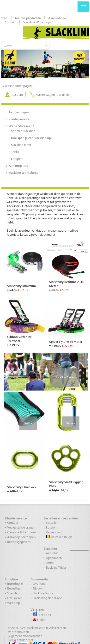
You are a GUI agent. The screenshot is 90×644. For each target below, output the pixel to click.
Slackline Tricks (56, 568)
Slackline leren (21, 145)
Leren (50, 563)
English (40, 620)
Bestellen (52, 523)
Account (17, 95)
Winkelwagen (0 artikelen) (54, 95)
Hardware (71, 423)
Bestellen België (59, 537)
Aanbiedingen (58, 18)
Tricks (15, 152)
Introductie (15, 584)
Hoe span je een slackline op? (32, 138)
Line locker (15, 598)
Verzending (54, 533)
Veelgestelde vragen (21, 528)
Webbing (28, 423)
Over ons (39, 584)
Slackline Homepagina (18, 86)
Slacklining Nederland (48, 598)
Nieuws (38, 589)
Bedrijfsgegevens (19, 542)
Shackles (13, 593)
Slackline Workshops (37, 22)
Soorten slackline (23, 131)
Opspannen (54, 558)
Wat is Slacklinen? (21, 126)
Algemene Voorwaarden (25, 636)
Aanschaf (52, 553)
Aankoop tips (18, 166)
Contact (10, 22)
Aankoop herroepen (21, 537)
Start (4, 18)
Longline (17, 159)
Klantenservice (19, 119)
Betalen (51, 528)
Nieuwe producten (28, 18)
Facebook (42, 614)
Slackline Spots (43, 593)
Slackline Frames (65, 378)
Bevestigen (15, 589)
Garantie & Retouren (21, 533)
